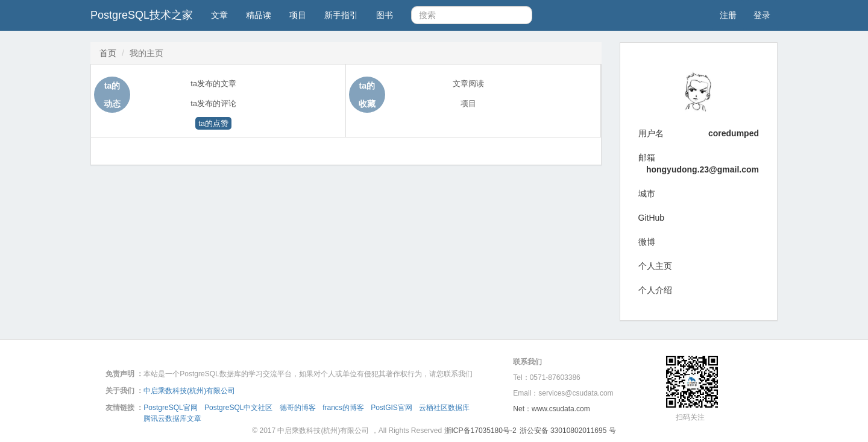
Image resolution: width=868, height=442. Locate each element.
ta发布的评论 (213, 103)
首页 (108, 53)
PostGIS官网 (392, 408)
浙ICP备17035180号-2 (480, 431)
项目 (298, 15)
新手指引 (341, 15)
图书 (385, 15)
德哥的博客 (298, 408)
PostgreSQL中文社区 (238, 408)
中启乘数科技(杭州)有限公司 (189, 391)
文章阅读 (468, 84)
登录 (762, 15)
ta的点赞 (213, 123)
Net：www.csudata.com (551, 409)
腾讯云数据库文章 (172, 418)
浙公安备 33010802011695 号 (568, 431)
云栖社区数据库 (444, 408)
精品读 (259, 15)
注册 (728, 15)
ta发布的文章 (213, 84)
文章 (219, 15)
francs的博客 (343, 408)
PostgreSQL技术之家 (142, 15)
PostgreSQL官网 (170, 408)
